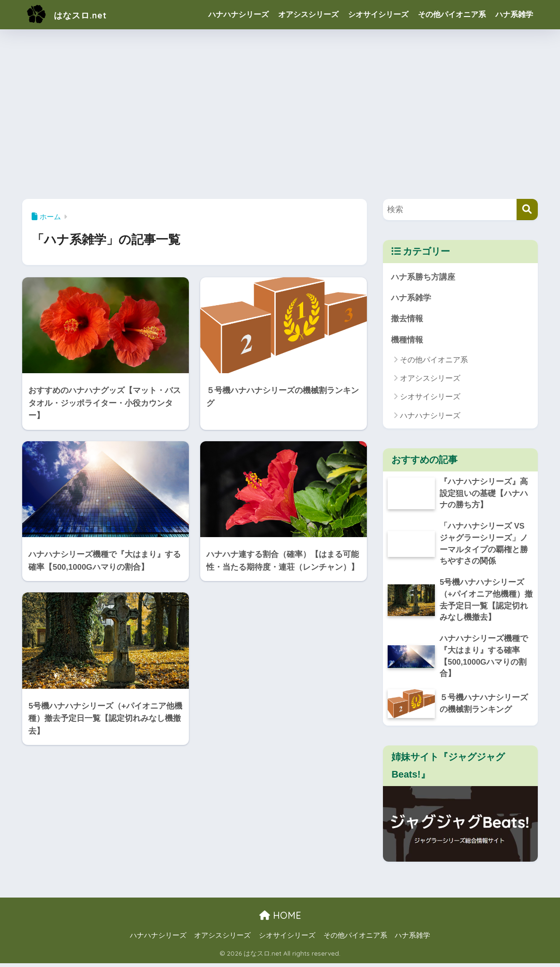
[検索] (527, 210)
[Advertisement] (280, 111)
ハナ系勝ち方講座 (423, 277)
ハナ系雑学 (514, 14)
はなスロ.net (74, 14)
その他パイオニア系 (452, 14)
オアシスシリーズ (308, 14)
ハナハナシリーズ (238, 14)
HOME (280, 920)
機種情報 (407, 340)
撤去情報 (407, 319)
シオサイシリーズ (378, 14)
